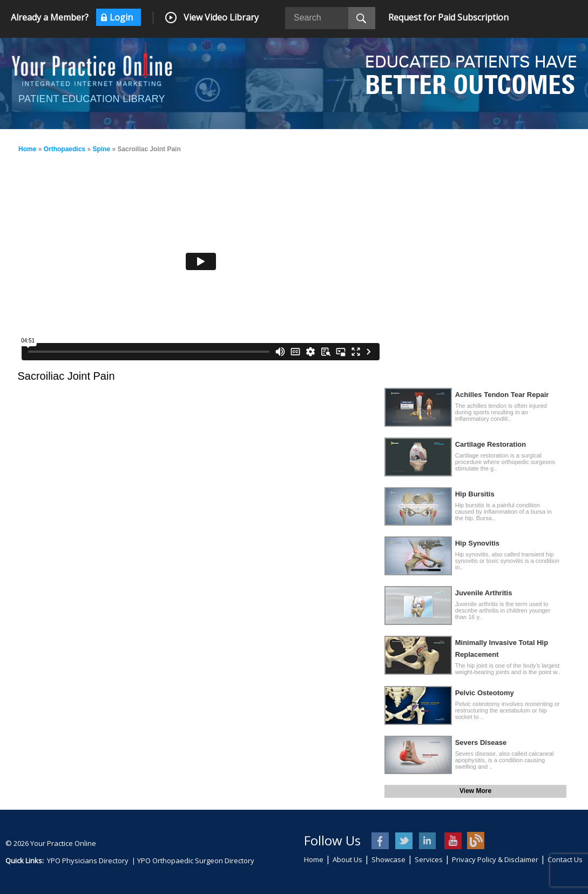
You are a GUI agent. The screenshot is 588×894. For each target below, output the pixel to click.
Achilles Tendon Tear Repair (502, 395)
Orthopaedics (65, 149)
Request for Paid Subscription (448, 17)
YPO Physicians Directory (88, 861)
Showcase (388, 859)
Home (27, 149)
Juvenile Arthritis (484, 593)
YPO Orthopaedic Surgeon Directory (196, 861)
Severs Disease (481, 742)
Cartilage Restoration (491, 444)
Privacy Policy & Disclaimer (495, 859)
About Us (347, 859)
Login (121, 17)
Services (429, 859)
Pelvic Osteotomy (485, 693)
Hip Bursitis (475, 494)
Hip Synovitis (477, 543)
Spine (101, 149)
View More (475, 791)
